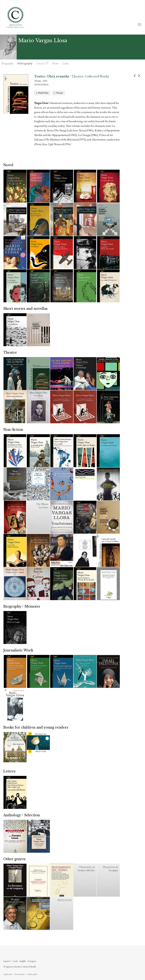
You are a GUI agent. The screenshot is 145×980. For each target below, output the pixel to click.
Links (66, 63)
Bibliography (25, 63)
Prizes (56, 63)
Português (32, 961)
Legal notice (8, 974)
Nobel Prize (43, 93)
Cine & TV (42, 63)
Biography (8, 63)
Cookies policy (32, 974)
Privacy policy (20, 974)
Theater (59, 93)
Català (15, 961)
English (23, 961)
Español (7, 961)
